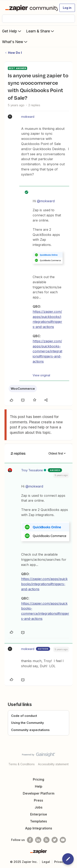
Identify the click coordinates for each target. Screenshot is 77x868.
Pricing (38, 779)
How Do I (15, 53)
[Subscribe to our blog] (46, 840)
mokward (28, 117)
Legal (46, 862)
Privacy (60, 862)
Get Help (12, 31)
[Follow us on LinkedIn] (38, 840)
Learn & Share (40, 31)
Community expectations (30, 730)
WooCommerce (23, 389)
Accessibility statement (53, 764)
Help (39, 786)
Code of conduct (24, 716)
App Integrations (39, 828)
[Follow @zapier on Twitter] (55, 840)
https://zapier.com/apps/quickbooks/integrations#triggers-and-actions (44, 584)
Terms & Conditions (22, 764)
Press (38, 800)
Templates (38, 821)
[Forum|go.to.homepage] (30, 8)
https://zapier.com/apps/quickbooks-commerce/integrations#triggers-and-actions (47, 351)
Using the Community (28, 723)
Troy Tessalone (32, 470)
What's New (15, 42)
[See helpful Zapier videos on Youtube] (63, 840)
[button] (67, 8)
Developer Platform (39, 793)
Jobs (39, 807)
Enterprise (39, 814)
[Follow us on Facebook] (30, 840)
